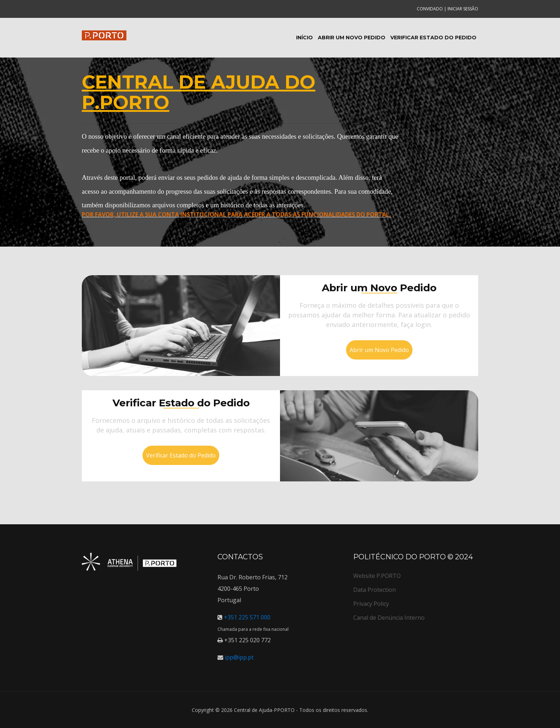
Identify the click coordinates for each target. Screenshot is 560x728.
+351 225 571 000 (246, 617)
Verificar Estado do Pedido (433, 38)
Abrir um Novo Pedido (352, 38)
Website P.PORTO (377, 576)
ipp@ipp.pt (238, 657)
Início (304, 38)
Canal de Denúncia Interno (389, 618)
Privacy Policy (371, 604)
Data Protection (374, 590)
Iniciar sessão (463, 9)
